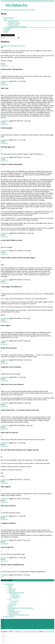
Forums (7, 625)
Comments (5, 81)
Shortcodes (12, 591)
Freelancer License (14, 23)
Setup (10, 586)
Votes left (4, 66)
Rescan (14, 603)
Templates (11, 610)
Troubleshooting (13, 613)
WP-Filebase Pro (18, 631)
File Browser (12, 604)
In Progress (14, 46)
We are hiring (9, 628)
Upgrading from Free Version (17, 26)
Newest (8, 46)
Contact (7, 621)
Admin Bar (16, 598)
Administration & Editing (16, 593)
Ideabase (7, 623)
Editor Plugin (16, 596)
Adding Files (12, 589)
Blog (6, 32)
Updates (7, 30)
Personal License (14, 21)
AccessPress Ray (49, 631)
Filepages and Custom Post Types (19, 615)
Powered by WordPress (31, 631)
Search (10, 587)
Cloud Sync (16, 601)
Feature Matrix (9, 616)
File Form (15, 594)
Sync (10, 599)
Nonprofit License (10, 627)
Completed (21, 46)
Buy (6, 19)
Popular (3, 46)
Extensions (8, 28)
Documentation (9, 18)
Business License (14, 25)
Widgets (11, 606)
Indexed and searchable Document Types (21, 608)
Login (6, 620)
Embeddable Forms (14, 611)
